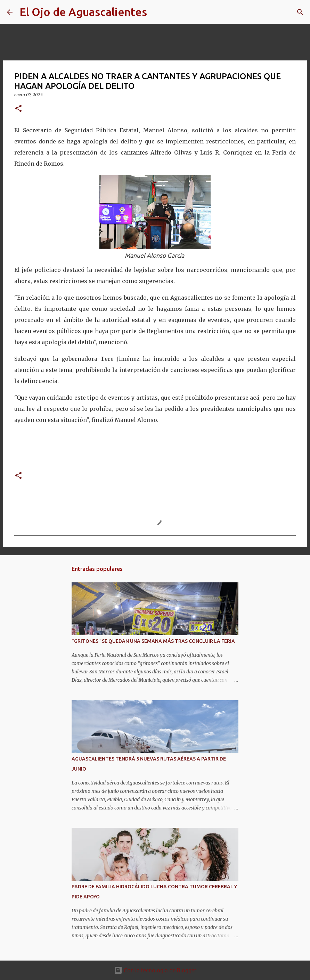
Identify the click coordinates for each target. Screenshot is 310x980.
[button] (18, 109)
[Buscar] (157, 12)
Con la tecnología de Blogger (155, 970)
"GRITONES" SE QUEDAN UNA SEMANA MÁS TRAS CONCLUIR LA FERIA (153, 641)
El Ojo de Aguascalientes (83, 12)
